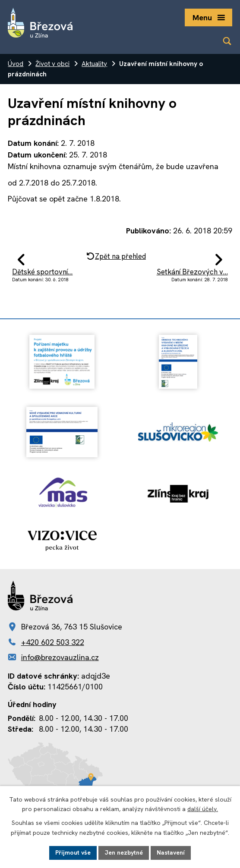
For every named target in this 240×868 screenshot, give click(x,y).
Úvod (16, 64)
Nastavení (171, 852)
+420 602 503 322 (53, 642)
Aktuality (94, 64)
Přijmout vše (73, 852)
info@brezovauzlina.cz (60, 657)
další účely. (203, 809)
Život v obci (52, 64)
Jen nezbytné (124, 852)
